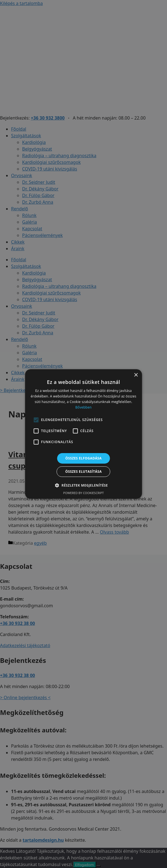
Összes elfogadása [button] (84, 458)
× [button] (136, 375)
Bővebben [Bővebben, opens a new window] (84, 407)
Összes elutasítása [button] (84, 472)
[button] (84, 485)
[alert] (84, 434)
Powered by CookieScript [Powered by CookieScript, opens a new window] (84, 493)
